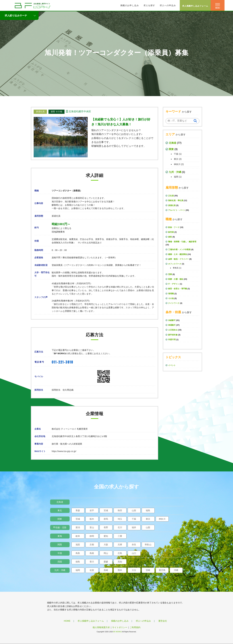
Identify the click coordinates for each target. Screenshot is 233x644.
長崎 (106, 570)
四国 (60, 562)
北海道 (173, 143)
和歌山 (148, 545)
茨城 (78, 519)
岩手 (92, 510)
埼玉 (120, 519)
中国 (60, 553)
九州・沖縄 (175, 172)
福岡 (176, 177)
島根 (92, 553)
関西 (60, 545)
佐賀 (92, 570)
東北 (60, 510)
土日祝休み (173, 330)
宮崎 (148, 570)
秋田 (120, 510)
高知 (120, 562)
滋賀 (78, 545)
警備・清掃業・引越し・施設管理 (182, 242)
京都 (92, 545)
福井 (134, 527)
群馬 (106, 519)
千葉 (176, 154)
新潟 (78, 527)
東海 (60, 536)
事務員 (176, 268)
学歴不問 (172, 340)
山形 (134, 510)
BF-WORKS (118, 632)
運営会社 (163, 621)
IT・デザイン (174, 284)
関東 (171, 149)
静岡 (92, 536)
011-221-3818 (62, 362)
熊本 (120, 570)
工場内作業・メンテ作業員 (179, 250)
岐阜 (78, 536)
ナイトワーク (174, 303)
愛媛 (106, 562)
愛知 (106, 536)
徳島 (78, 562)
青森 (78, 510)
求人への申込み (168, 5)
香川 (92, 562)
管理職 (171, 294)
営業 (170, 274)
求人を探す (149, 5)
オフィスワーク (175, 264)
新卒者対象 (173, 335)
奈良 (134, 545)
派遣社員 (172, 205)
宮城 (106, 510)
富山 (92, 527)
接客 (170, 237)
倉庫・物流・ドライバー (178, 259)
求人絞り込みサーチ (16, 15)
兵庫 (120, 545)
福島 (148, 510)
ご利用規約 (135, 627)
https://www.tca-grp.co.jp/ (64, 451)
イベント (172, 365)
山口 (134, 553)
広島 (120, 553)
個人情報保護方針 (101, 627)
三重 (120, 536)
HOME (67, 621)
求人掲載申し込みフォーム (195, 6)
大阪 (106, 545)
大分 (134, 570)
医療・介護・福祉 (176, 279)
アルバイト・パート (177, 210)
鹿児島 (162, 570)
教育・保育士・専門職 (178, 289)
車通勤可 (172, 325)
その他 (171, 298)
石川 (120, 527)
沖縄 (176, 570)
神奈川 (177, 164)
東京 (176, 159)
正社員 (171, 196)
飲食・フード (174, 227)
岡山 (106, 553)
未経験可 (172, 320)
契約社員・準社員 (176, 200)
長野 (106, 527)
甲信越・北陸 (60, 527)
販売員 (171, 232)
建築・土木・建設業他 (178, 254)
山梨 (148, 527)
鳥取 (78, 553)
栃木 (92, 519)
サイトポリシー (120, 627)
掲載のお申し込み (130, 5)
